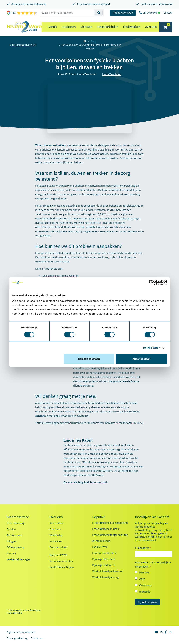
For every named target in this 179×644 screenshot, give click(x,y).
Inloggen (12, 541)
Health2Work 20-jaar (62, 567)
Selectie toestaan (89, 359)
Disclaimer (37, 638)
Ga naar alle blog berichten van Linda (86, 482)
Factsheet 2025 (58, 555)
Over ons (151, 27)
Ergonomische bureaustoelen (110, 523)
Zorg (142, 579)
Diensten (86, 27)
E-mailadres (143, 548)
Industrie (145, 592)
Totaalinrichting (107, 27)
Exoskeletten (100, 547)
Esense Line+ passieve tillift (62, 276)
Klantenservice (18, 517)
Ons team (55, 529)
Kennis (52, 27)
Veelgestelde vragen (19, 559)
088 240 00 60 (150, 13)
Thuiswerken (131, 27)
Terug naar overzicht (23, 45)
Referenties (56, 523)
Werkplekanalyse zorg (105, 577)
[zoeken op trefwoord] (67, 13)
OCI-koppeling (15, 547)
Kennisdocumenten (61, 561)
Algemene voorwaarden (21, 632)
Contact (168, 13)
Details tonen (152, 348)
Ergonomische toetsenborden (110, 535)
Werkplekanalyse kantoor (108, 571)
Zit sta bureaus (101, 541)
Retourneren (14, 535)
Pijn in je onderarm (104, 565)
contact (40, 416)
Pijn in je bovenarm (104, 559)
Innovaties (56, 541)
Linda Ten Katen (112, 74)
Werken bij (56, 535)
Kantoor (144, 572)
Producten (69, 27)
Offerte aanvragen (123, 13)
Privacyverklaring (17, 638)
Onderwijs (145, 585)
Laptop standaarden (104, 553)
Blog (93, 41)
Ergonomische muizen (106, 529)
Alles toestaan (141, 359)
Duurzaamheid (58, 547)
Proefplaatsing (16, 523)
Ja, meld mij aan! (147, 602)
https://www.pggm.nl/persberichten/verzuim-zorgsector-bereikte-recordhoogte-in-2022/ (90, 423)
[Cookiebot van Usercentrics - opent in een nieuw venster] (151, 282)
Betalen (11, 529)
